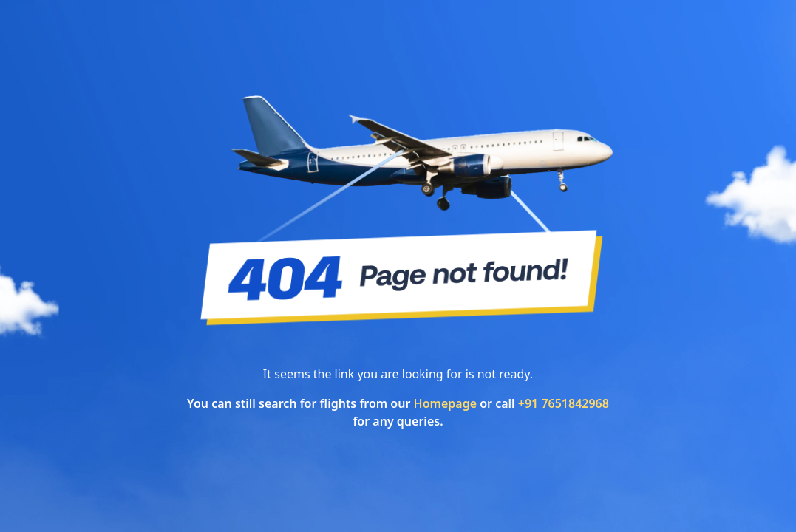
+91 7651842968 (564, 403)
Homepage (445, 403)
